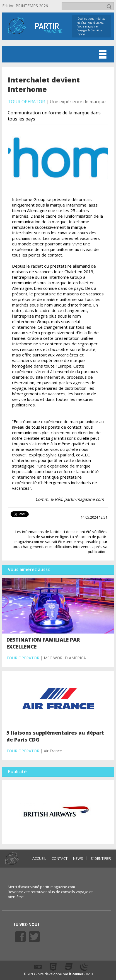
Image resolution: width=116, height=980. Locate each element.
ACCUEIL (39, 858)
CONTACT (60, 858)
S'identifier (101, 858)
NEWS (78, 858)
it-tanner (76, 974)
